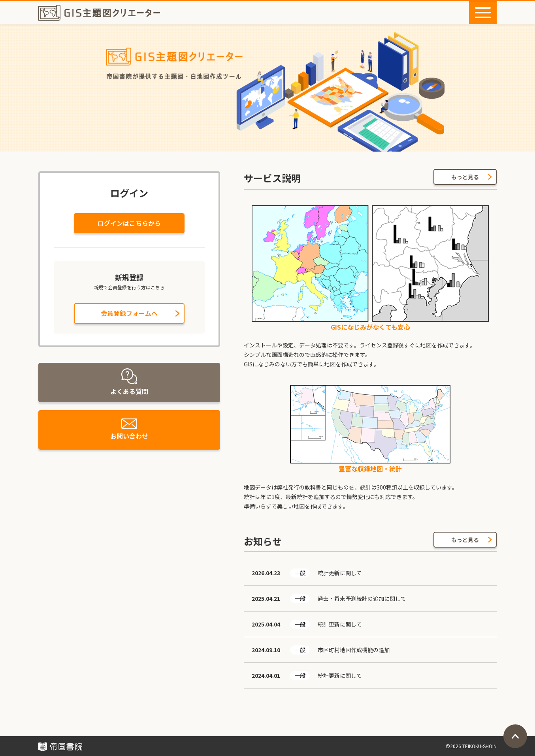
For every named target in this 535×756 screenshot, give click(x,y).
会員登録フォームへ (129, 313)
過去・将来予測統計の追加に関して (362, 598)
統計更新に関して (340, 573)
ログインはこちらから (129, 223)
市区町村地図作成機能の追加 (354, 650)
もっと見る (465, 177)
